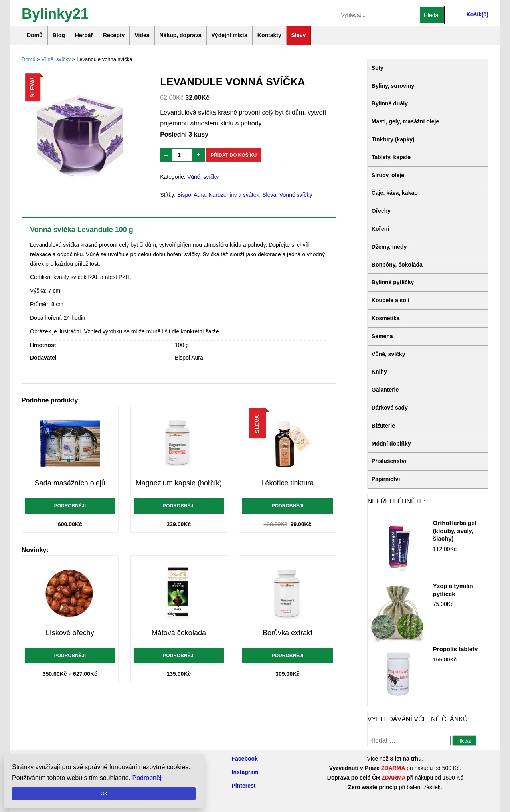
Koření (380, 229)
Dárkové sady (390, 408)
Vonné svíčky (296, 195)
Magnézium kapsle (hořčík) (179, 483)
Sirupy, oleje (388, 175)
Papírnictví (386, 479)
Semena (382, 336)
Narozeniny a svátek (234, 195)
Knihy (379, 372)
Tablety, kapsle (391, 157)
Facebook (245, 759)
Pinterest (244, 786)
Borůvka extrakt (288, 633)
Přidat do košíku (234, 155)
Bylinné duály (390, 103)
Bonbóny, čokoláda (397, 265)
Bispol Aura (191, 195)
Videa (142, 35)
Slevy (299, 35)
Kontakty (269, 35)
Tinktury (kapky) (393, 139)
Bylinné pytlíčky (393, 282)
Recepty (114, 35)
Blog (59, 35)
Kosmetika (386, 318)
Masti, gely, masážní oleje (405, 121)
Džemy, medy (389, 247)
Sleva (269, 195)
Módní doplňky (391, 444)
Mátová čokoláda (179, 633)
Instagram (245, 772)
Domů (35, 35)
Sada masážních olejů (70, 483)
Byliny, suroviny (393, 86)
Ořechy (381, 211)
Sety (378, 68)
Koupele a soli (390, 300)
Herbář (84, 35)
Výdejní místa (229, 35)
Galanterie (385, 390)
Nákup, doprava (181, 35)
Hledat (432, 15)
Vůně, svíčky (56, 59)
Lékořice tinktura (287, 483)
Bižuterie (383, 426)
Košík (474, 14)
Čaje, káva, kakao (395, 193)
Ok (104, 794)
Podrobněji (70, 506)
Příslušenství (389, 461)
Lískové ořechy (70, 633)
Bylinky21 (55, 13)
